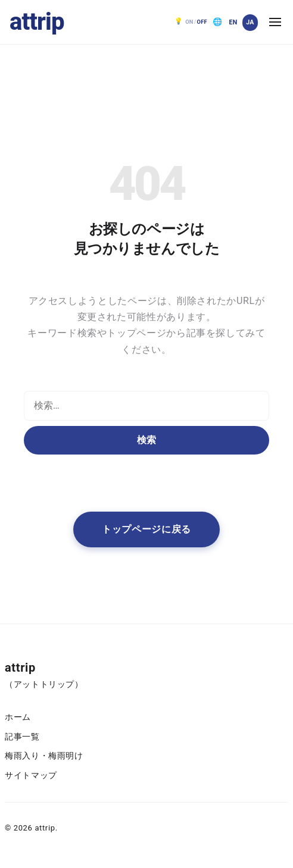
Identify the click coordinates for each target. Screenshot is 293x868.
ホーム (18, 717)
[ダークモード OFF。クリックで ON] (191, 22)
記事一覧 (22, 737)
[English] (233, 23)
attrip (37, 22)
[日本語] (250, 23)
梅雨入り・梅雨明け (44, 756)
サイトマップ (31, 775)
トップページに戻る (146, 529)
